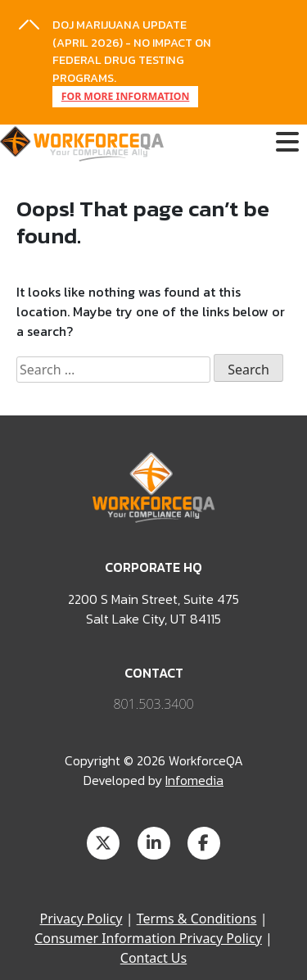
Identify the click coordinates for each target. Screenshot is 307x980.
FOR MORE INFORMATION (126, 96)
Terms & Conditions (197, 919)
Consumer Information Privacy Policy (148, 938)
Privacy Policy (81, 919)
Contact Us (153, 958)
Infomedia (194, 780)
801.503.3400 (153, 704)
